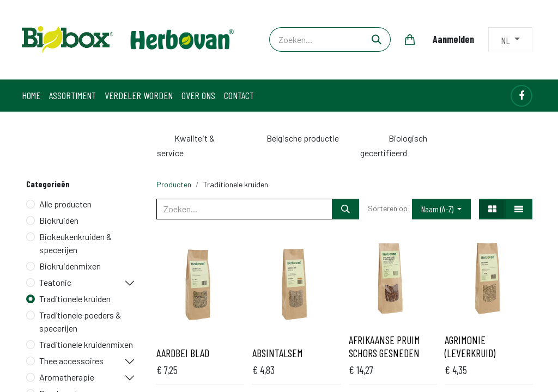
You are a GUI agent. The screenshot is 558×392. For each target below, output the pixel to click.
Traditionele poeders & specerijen (80, 321)
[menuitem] (31, 96)
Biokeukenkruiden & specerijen (75, 243)
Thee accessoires (71, 361)
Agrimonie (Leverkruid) (470, 346)
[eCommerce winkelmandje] (410, 40)
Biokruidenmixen (70, 266)
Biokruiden (59, 220)
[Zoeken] (377, 39)
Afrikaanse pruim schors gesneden (384, 346)
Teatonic (55, 282)
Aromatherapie (67, 377)
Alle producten (65, 204)
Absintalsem (278, 353)
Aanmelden (453, 39)
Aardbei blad (183, 353)
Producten (174, 184)
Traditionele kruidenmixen (86, 344)
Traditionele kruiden (75, 299)
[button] (441, 209)
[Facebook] (521, 96)
